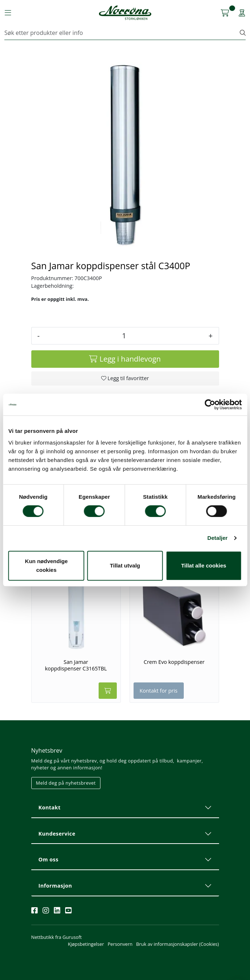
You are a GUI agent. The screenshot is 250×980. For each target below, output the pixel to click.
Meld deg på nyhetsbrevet (66, 783)
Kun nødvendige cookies (47, 565)
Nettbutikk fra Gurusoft (57, 937)
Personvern (120, 944)
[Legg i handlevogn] (125, 359)
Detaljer (218, 538)
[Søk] (122, 33)
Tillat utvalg (125, 565)
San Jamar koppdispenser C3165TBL (76, 665)
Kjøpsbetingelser (86, 944)
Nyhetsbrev (47, 750)
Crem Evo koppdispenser (174, 662)
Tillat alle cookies (204, 565)
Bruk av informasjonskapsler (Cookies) (177, 944)
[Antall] (124, 336)
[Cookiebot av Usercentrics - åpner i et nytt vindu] (210, 405)
